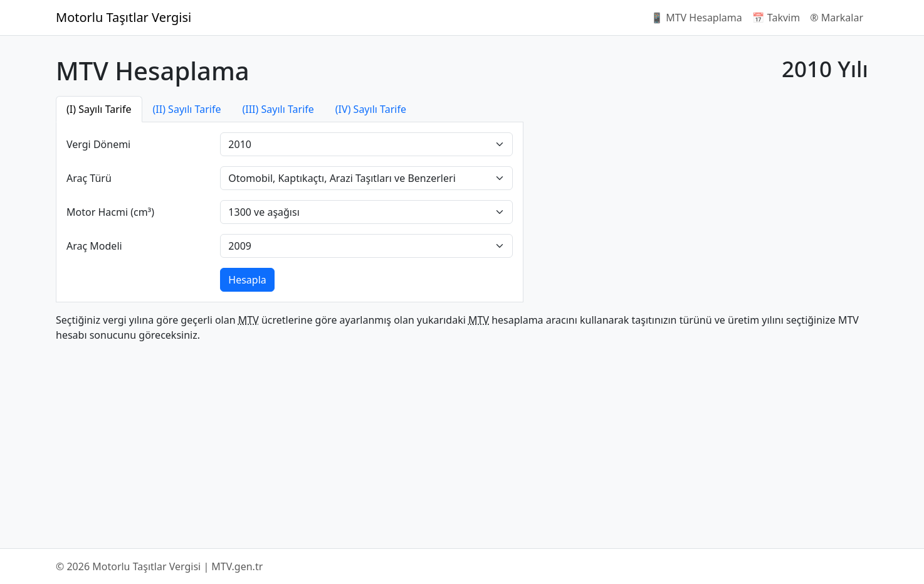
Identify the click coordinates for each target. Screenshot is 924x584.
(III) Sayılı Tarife (278, 109)
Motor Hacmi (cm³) (110, 212)
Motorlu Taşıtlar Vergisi (123, 17)
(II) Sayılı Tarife (187, 109)
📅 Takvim (776, 18)
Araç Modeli (94, 246)
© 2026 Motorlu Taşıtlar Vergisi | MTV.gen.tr (159, 566)
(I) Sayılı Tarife (99, 109)
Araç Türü (89, 178)
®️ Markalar (837, 18)
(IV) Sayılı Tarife (371, 109)
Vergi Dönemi (98, 144)
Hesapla (247, 280)
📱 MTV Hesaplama (696, 18)
